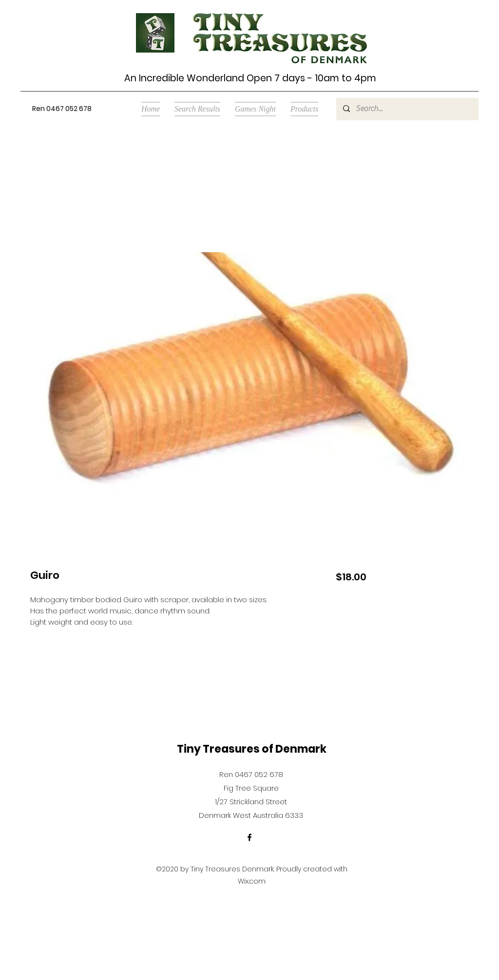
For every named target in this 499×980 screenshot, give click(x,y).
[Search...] (407, 109)
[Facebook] (249, 837)
